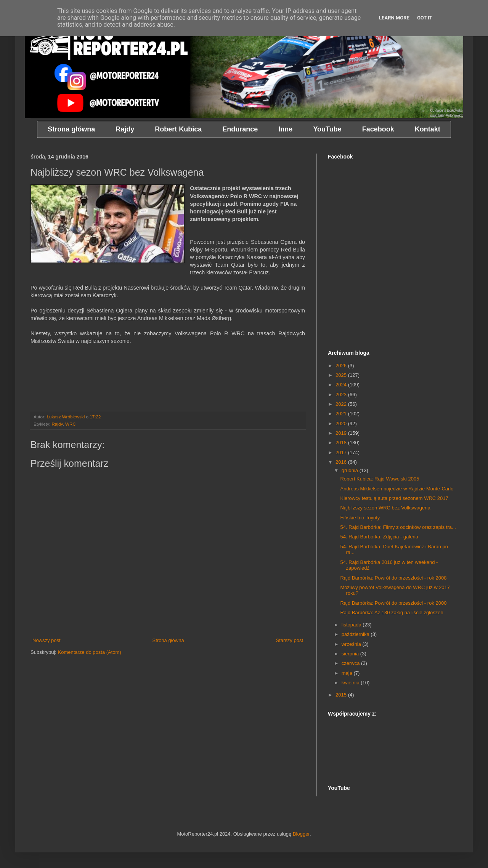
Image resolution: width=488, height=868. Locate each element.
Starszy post (289, 640)
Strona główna (168, 640)
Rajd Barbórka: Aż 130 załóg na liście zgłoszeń (392, 613)
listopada (352, 625)
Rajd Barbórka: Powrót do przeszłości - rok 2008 (393, 578)
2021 (342, 414)
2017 (342, 452)
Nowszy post (47, 640)
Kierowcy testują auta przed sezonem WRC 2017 (394, 498)
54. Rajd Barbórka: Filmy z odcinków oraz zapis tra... (398, 527)
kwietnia (351, 683)
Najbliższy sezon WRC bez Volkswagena (385, 508)
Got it (425, 18)
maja (348, 673)
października (356, 634)
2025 (342, 375)
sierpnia (351, 654)
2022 (342, 404)
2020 (342, 424)
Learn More (394, 18)
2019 (342, 433)
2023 (342, 395)
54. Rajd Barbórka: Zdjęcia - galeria (379, 537)
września (352, 644)
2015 (342, 695)
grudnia (351, 470)
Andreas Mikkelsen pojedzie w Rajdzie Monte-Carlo (397, 489)
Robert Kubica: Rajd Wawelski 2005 (380, 479)
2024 (342, 385)
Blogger (301, 834)
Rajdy (57, 424)
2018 (342, 443)
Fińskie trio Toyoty (360, 518)
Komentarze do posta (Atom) (90, 652)
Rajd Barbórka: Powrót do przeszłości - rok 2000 (393, 603)
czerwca (351, 663)
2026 (342, 366)
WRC (71, 424)
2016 (342, 462)
